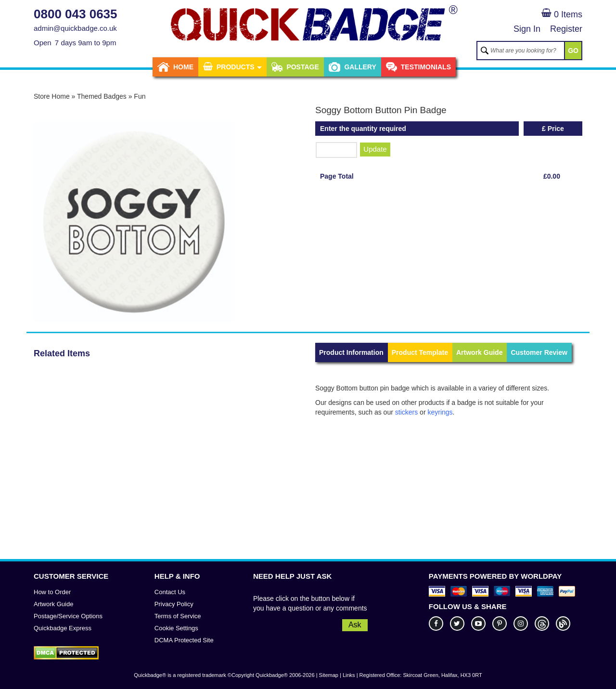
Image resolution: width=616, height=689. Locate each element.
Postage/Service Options (68, 616)
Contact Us (170, 592)
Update (375, 149)
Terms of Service (178, 616)
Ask (355, 625)
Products (232, 67)
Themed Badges (102, 96)
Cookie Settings (176, 628)
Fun (140, 96)
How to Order (52, 592)
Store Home (52, 96)
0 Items (562, 14)
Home (175, 67)
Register (566, 29)
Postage (295, 67)
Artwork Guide (479, 352)
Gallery (353, 67)
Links (349, 675)
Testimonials (418, 67)
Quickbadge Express (63, 628)
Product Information (351, 352)
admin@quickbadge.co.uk (75, 28)
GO (573, 51)
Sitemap (329, 675)
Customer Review (539, 352)
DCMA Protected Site (184, 640)
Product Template (420, 352)
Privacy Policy (174, 604)
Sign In (527, 29)
